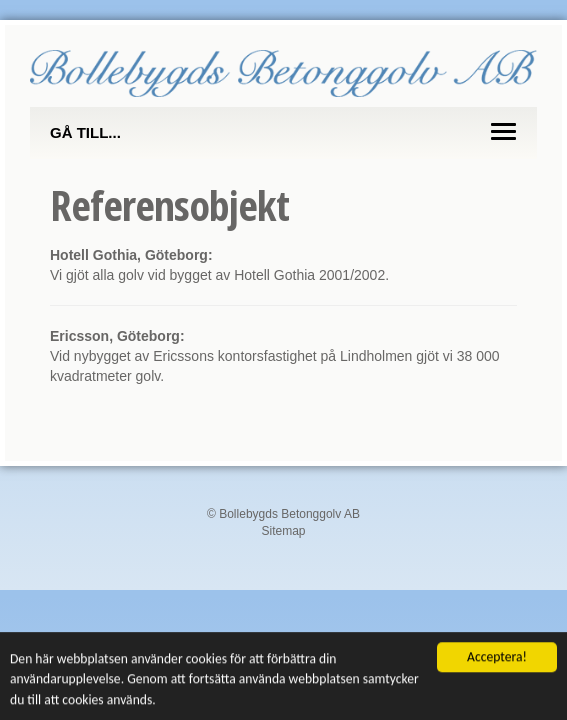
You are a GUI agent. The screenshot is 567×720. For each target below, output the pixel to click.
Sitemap (283, 531)
